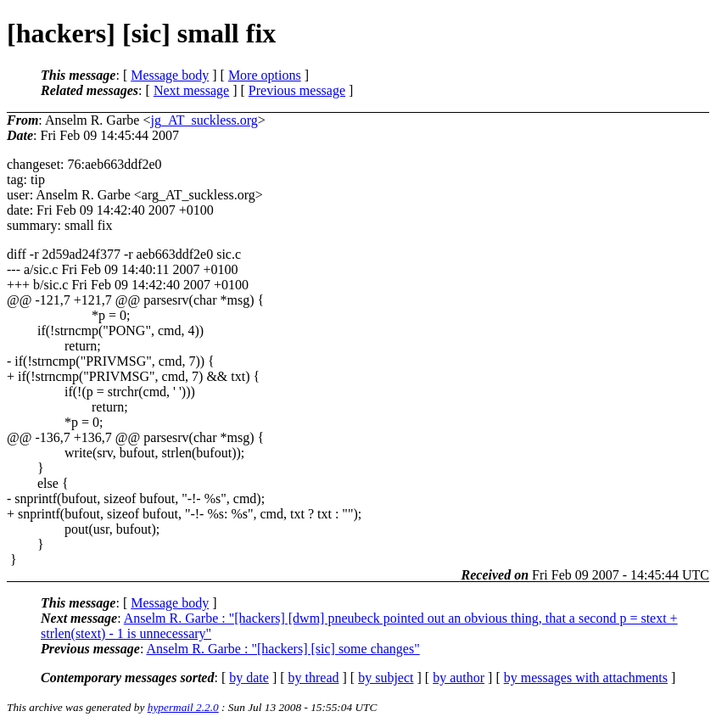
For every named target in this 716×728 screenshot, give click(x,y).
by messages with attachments (586, 678)
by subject (386, 678)
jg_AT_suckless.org (204, 120)
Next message (191, 90)
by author (459, 678)
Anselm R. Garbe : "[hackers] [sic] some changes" (282, 649)
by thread (314, 678)
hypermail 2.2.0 (183, 707)
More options (265, 75)
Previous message (297, 90)
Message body (170, 75)
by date (249, 678)
